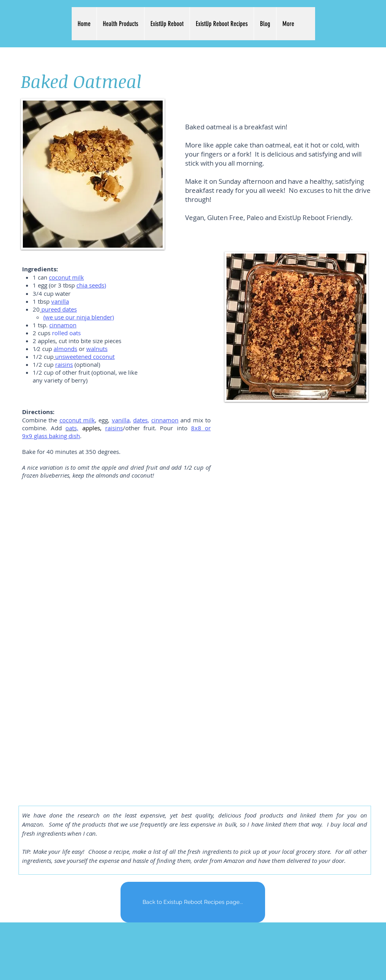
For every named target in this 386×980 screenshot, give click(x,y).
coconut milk (77, 420)
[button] (120, 24)
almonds (65, 349)
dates (140, 420)
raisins (64, 364)
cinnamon (63, 325)
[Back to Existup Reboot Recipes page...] (193, 902)
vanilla (121, 420)
